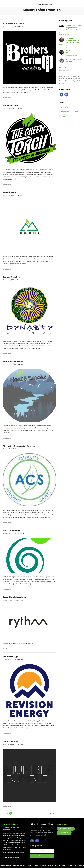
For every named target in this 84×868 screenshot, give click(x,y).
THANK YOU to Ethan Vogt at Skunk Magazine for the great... (70, 29)
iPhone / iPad (66, 829)
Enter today (43, 835)
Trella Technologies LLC (14, 530)
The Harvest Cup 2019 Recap (72, 52)
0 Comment (19, 26)
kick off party (65, 112)
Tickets (36, 865)
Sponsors (58, 865)
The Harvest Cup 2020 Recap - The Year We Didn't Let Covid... (69, 41)
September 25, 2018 (9, 533)
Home (30, 865)
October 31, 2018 (8, 26)
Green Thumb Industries (14, 597)
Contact (71, 865)
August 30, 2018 (8, 600)
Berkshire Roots (10, 192)
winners (64, 116)
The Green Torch (11, 106)
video (76, 112)
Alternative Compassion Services (19, 446)
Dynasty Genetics (11, 277)
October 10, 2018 (8, 364)
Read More (8, 98)
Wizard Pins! (64, 68)
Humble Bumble (10, 741)
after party (64, 107)
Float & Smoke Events (13, 361)
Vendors (50, 865)
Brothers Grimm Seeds (13, 23)
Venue (64, 865)
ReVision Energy (10, 657)
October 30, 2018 (8, 108)
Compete (43, 865)
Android (64, 833)
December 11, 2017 (9, 744)
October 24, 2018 (8, 280)
